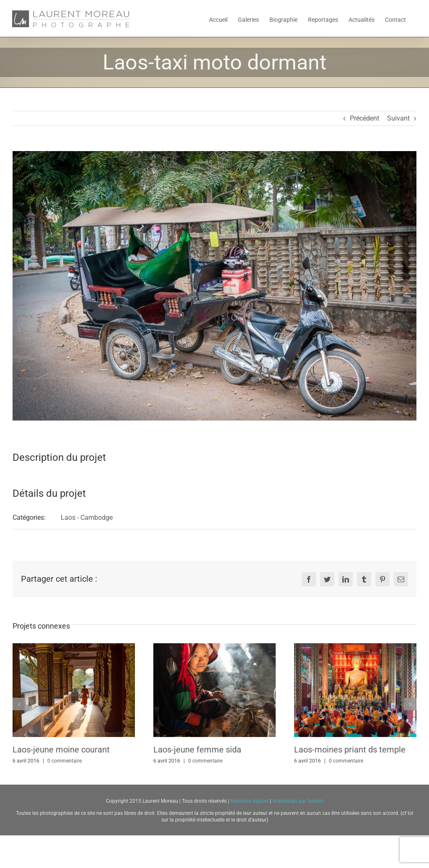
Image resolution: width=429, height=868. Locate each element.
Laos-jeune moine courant (61, 750)
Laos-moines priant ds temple (350, 750)
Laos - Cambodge (87, 517)
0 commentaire (65, 761)
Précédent (364, 118)
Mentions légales (250, 801)
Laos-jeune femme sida (197, 750)
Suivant (398, 118)
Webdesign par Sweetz (298, 801)
